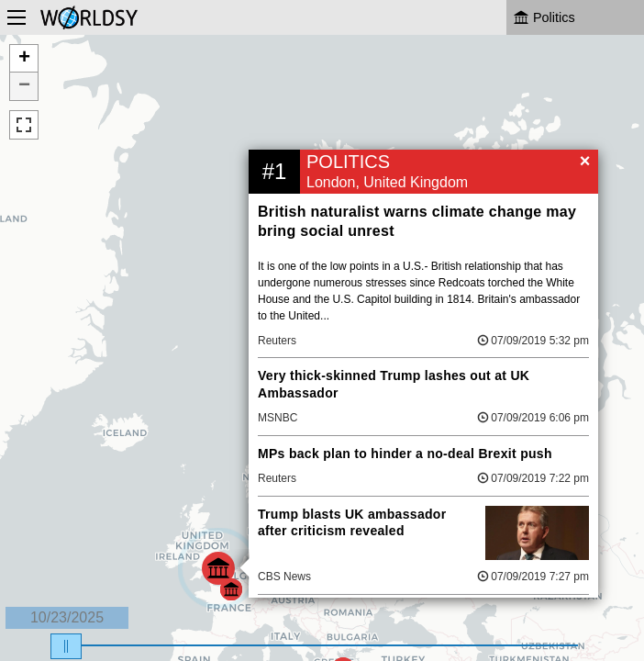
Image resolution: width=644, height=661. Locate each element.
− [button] (24, 86)
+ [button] (24, 59)
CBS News (284, 577)
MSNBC (278, 418)
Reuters (277, 341)
